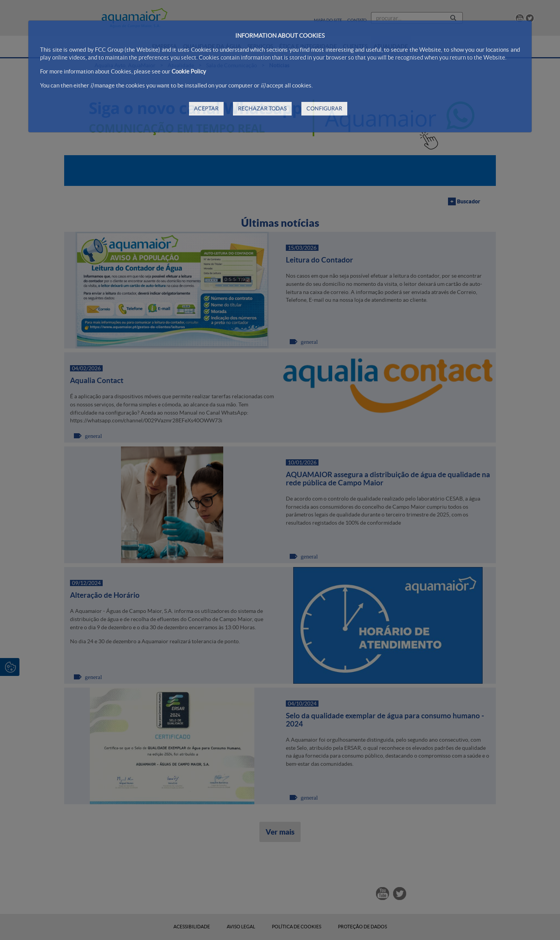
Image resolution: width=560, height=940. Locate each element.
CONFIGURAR (324, 109)
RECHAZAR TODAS (262, 109)
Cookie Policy (189, 71)
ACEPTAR (206, 109)
